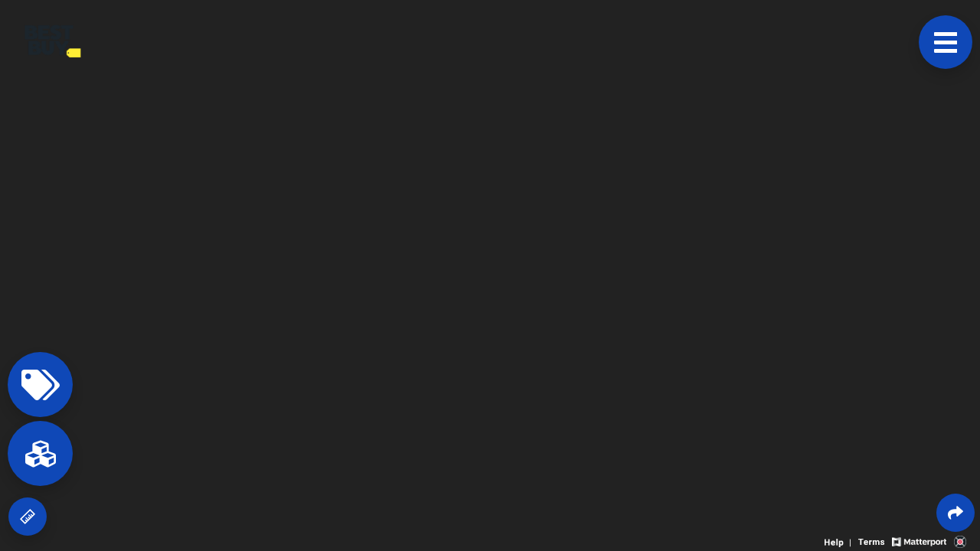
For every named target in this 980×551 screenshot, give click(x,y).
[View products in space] (946, 42)
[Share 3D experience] (955, 513)
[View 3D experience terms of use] (873, 541)
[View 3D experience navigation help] (840, 541)
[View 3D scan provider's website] (960, 541)
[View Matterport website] (919, 541)
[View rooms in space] (40, 453)
